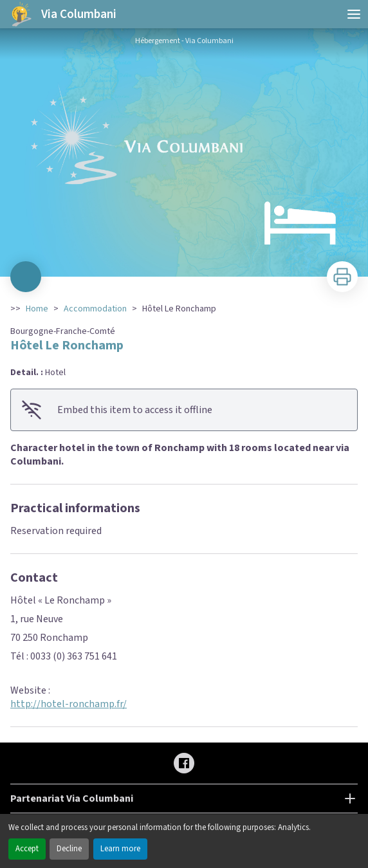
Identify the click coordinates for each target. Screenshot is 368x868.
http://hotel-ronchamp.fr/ (69, 704)
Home (37, 309)
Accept (27, 849)
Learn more (120, 849)
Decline (69, 849)
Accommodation (95, 309)
